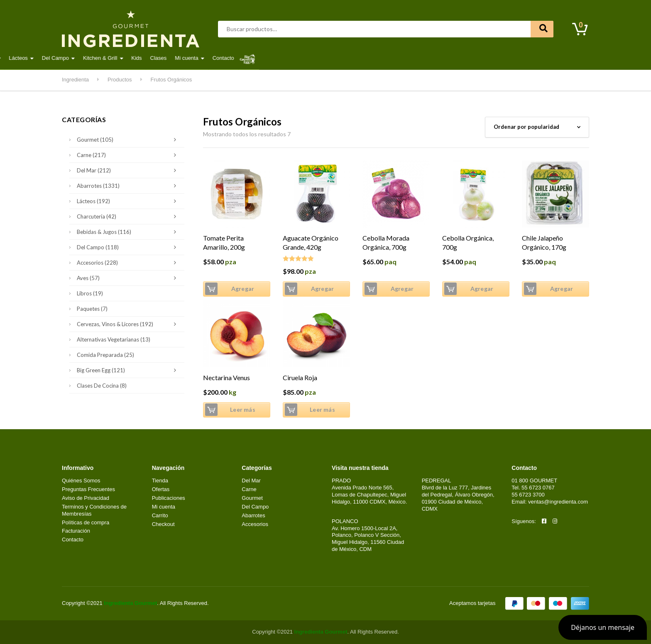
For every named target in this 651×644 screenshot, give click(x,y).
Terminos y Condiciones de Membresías (94, 510)
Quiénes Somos (81, 481)
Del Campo (324, 58)
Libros (90, 293)
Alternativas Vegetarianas (114, 339)
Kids (405, 58)
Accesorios (128, 263)
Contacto (492, 58)
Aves (160, 58)
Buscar (542, 29)
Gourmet (253, 58)
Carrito (160, 515)
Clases (427, 58)
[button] (603, 627)
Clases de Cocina (102, 386)
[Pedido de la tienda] (537, 127)
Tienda (160, 481)
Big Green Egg (128, 370)
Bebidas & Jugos (128, 232)
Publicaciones (169, 498)
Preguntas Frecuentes (88, 489)
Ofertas (161, 489)
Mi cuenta (455, 58)
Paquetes (92, 309)
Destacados (89, 58)
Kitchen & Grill (369, 58)
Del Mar (219, 58)
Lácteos (287, 58)
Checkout (163, 524)
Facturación (76, 531)
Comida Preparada (105, 355)
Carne (188, 58)
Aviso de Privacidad (86, 498)
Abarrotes (129, 58)
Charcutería (128, 216)
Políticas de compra (86, 522)
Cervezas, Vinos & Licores (128, 324)
